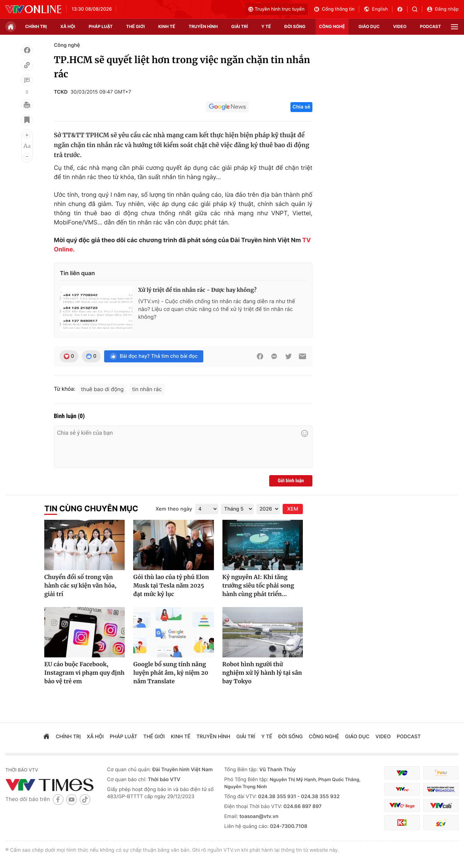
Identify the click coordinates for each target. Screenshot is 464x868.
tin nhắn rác (147, 389)
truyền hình (203, 26)
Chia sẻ (301, 107)
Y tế (266, 26)
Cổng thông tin (334, 9)
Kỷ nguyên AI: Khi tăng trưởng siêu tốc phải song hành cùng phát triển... (258, 586)
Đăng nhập (443, 9)
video (400, 26)
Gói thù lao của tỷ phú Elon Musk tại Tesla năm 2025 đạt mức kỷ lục (171, 586)
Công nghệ (67, 45)
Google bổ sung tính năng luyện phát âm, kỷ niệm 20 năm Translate (171, 673)
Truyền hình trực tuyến (276, 9)
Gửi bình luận (291, 481)
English (376, 9)
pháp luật (101, 26)
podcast (431, 26)
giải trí (240, 26)
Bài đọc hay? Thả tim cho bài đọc (154, 356)
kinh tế (167, 26)
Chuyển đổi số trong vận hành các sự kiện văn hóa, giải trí (80, 586)
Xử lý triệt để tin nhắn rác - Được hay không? (197, 290)
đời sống (295, 26)
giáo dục (369, 26)
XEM (293, 509)
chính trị (36, 26)
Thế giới (135, 26)
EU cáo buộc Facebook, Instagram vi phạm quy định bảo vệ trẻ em (84, 673)
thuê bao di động (102, 389)
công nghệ (332, 26)
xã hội (68, 26)
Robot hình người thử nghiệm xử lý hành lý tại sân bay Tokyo (262, 673)
